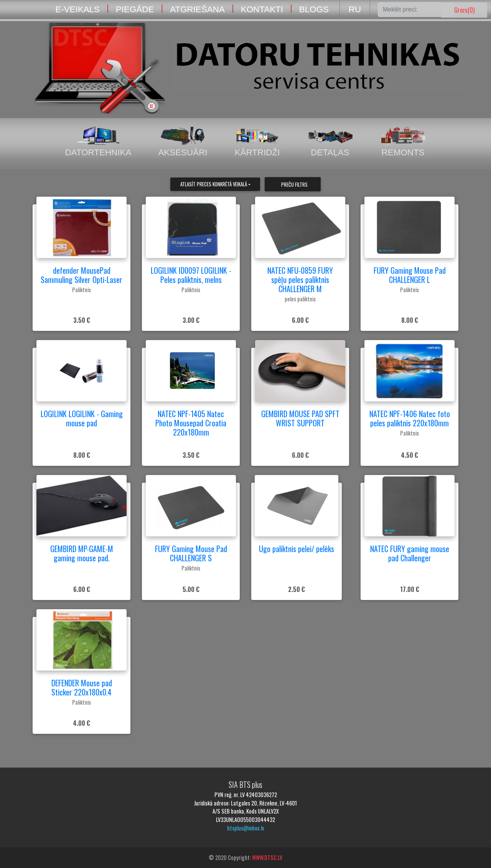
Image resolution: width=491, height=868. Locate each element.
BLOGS (314, 9)
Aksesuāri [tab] (183, 142)
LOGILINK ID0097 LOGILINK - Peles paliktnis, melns (191, 275)
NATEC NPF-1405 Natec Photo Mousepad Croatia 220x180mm (191, 423)
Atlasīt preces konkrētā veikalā (214, 184)
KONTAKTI (262, 9)
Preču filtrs (294, 185)
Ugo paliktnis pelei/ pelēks (297, 549)
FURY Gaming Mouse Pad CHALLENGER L (410, 275)
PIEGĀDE (135, 9)
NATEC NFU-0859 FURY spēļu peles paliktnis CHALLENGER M (300, 279)
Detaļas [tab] (330, 142)
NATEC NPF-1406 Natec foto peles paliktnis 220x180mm (410, 418)
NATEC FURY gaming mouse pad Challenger (410, 553)
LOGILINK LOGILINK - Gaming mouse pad (82, 418)
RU (355, 9)
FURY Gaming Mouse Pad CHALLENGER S (191, 553)
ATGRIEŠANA (197, 9)
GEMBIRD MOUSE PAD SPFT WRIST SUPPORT (300, 418)
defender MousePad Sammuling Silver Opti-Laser (82, 275)
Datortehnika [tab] (98, 142)
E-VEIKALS (77, 9)
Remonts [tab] (403, 142)
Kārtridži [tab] (257, 142)
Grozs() (464, 10)
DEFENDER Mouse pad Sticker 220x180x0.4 (82, 687)
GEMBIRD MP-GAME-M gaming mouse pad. (82, 553)
